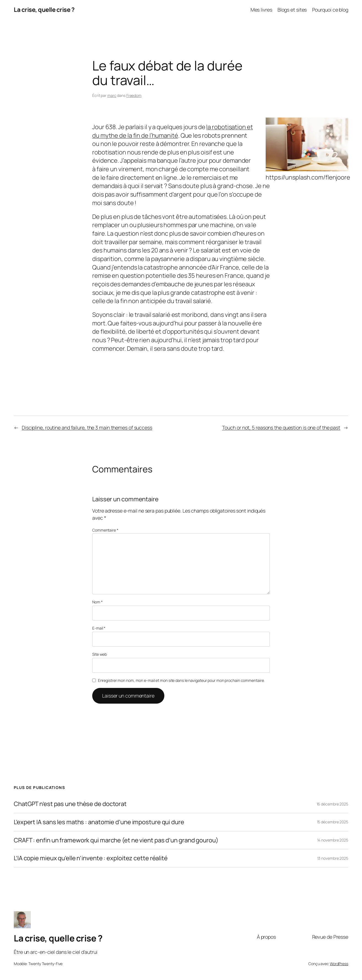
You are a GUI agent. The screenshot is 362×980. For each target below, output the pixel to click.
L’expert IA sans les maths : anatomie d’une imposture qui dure (99, 822)
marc (112, 95)
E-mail (99, 628)
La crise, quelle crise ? (44, 10)
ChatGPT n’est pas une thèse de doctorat (70, 804)
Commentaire (105, 530)
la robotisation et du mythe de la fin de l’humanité (173, 131)
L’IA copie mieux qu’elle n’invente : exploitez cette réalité (91, 858)
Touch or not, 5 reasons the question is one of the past (281, 428)
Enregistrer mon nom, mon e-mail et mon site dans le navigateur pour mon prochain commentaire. (181, 680)
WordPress (339, 964)
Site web (100, 654)
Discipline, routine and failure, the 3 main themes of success (87, 428)
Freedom (134, 95)
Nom (97, 602)
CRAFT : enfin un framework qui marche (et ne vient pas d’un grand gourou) (116, 840)
